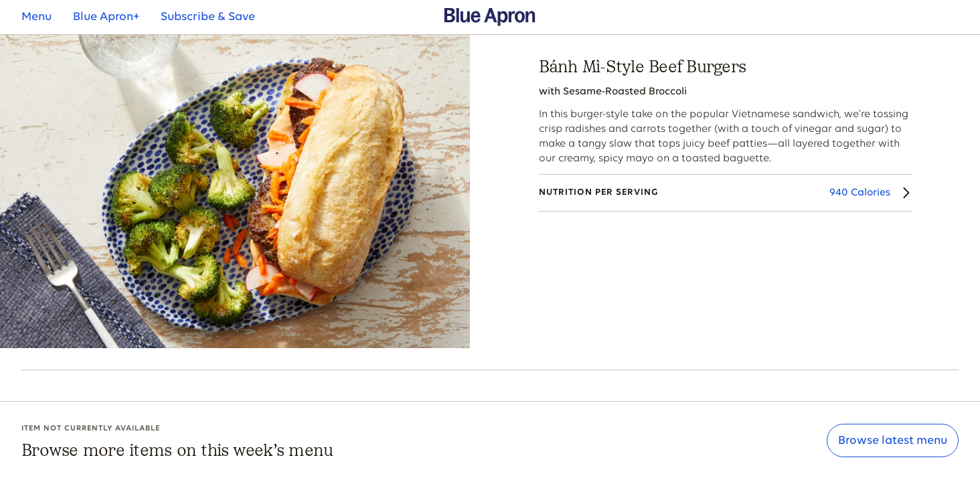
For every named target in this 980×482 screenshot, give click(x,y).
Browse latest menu (893, 441)
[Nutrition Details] (725, 193)
